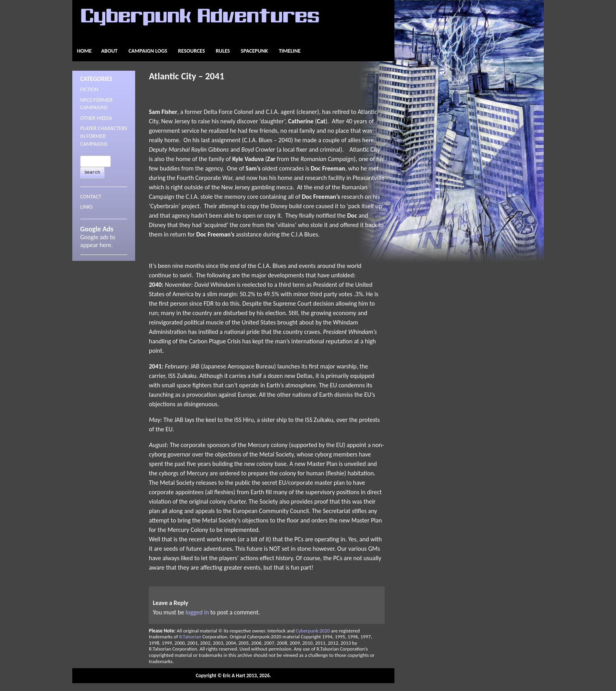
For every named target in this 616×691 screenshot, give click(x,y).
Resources (191, 51)
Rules (223, 51)
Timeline (290, 51)
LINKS (86, 207)
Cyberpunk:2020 (313, 631)
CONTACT (91, 197)
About (109, 51)
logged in (197, 612)
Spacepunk (254, 51)
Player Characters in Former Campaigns (104, 136)
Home (84, 51)
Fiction (89, 89)
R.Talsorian (190, 637)
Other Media (96, 118)
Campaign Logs (148, 51)
